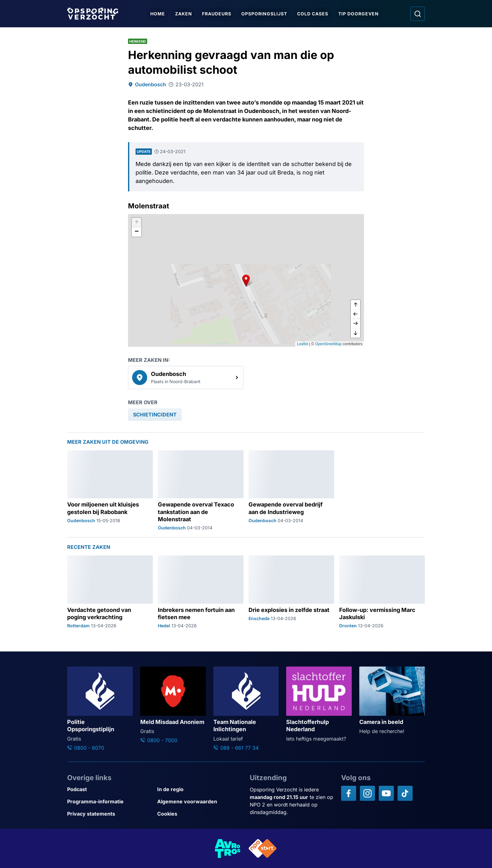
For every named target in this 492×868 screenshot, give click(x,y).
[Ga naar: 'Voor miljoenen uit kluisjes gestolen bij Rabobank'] (110, 491)
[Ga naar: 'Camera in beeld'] (392, 701)
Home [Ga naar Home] (158, 14)
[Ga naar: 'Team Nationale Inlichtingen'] (246, 709)
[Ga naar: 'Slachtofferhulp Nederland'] (319, 704)
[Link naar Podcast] (110, 789)
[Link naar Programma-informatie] (110, 802)
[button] (246, 280)
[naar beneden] (356, 333)
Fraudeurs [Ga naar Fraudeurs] (217, 14)
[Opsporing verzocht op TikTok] (405, 793)
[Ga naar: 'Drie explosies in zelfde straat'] (291, 592)
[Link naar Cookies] (200, 814)
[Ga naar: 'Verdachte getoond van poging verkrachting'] (110, 592)
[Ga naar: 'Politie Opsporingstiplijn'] (100, 709)
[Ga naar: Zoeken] (418, 14)
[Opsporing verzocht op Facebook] (349, 793)
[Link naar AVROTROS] (228, 848)
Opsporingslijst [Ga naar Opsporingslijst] (264, 14)
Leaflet (302, 344)
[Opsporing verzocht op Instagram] (367, 793)
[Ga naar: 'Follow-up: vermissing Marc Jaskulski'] (382, 592)
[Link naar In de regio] (200, 789)
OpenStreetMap (328, 344)
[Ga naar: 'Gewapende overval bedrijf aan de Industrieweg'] (291, 491)
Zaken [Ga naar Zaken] (184, 14)
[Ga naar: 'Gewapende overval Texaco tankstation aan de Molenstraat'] (201, 491)
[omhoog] (356, 305)
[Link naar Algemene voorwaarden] (200, 802)
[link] (186, 378)
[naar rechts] (356, 324)
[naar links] (356, 314)
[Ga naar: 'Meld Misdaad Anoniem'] (173, 705)
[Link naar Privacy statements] (110, 814)
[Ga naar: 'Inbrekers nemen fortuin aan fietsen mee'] (201, 592)
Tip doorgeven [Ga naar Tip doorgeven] (358, 14)
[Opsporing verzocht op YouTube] (386, 793)
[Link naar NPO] (263, 848)
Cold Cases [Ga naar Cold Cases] (313, 14)
